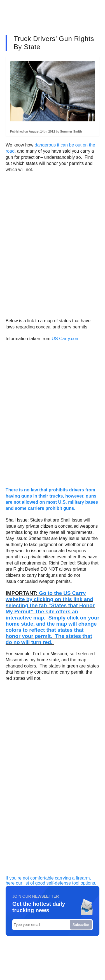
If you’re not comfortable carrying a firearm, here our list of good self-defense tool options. (51, 881)
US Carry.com (66, 339)
